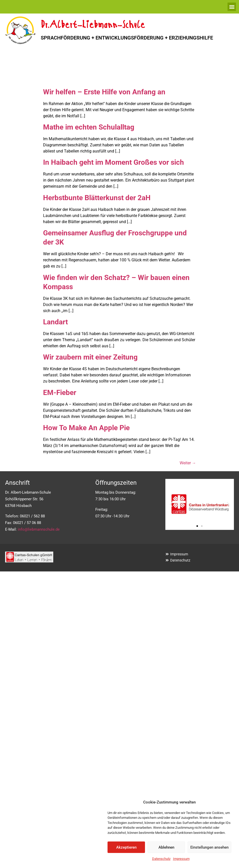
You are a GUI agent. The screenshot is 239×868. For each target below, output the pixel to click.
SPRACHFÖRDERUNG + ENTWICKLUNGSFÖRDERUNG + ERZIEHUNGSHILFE (127, 38)
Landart (55, 322)
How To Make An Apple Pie (86, 428)
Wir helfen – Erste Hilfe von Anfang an (104, 92)
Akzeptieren (126, 847)
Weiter (188, 463)
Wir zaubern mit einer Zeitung (90, 357)
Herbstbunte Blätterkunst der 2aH (97, 198)
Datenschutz (161, 859)
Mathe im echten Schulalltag (89, 127)
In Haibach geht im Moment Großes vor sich (114, 162)
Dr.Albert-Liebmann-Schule (93, 25)
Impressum (181, 859)
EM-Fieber (60, 393)
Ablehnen (166, 847)
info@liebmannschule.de (39, 529)
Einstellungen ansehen (209, 847)
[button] (232, 7)
